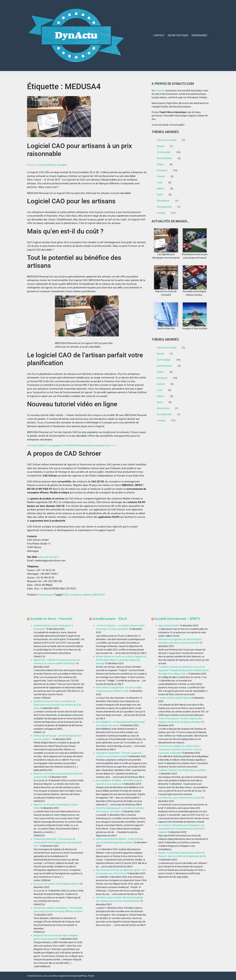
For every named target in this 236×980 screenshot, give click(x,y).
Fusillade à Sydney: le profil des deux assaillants (182, 770)
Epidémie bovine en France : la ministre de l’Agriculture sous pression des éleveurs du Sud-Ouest (57, 705)
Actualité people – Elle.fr (110, 619)
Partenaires (199, 35)
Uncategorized (164, 207)
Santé (160, 195)
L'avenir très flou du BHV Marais (174, 698)
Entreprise (162, 170)
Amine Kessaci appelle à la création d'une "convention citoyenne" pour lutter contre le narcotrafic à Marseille (180, 749)
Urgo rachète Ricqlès (169, 626)
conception (75, 595)
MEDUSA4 (99, 595)
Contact (159, 35)
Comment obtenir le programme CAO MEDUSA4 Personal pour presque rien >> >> (72, 445)
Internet (161, 176)
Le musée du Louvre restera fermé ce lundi (179, 798)
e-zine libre (160, 91)
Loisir (160, 182)
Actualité (62, 165)
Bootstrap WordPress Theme (81, 976)
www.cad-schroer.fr (49, 557)
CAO (66, 595)
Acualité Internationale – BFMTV (177, 619)
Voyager (161, 213)
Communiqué (45, 595)
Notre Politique (178, 35)
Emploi (160, 164)
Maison (161, 189)
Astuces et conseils (167, 140)
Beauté (160, 146)
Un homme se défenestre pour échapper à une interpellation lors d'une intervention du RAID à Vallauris (181, 829)
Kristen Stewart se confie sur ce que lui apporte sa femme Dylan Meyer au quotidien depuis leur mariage (121, 660)
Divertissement (164, 158)
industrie (87, 595)
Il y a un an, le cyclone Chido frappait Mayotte (56, 884)
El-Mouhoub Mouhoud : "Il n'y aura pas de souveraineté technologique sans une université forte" (58, 842)
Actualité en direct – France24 (51, 619)
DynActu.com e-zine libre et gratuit (50, 976)
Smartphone (163, 201)
